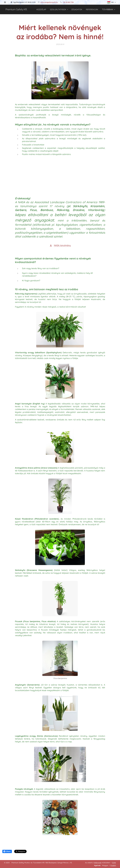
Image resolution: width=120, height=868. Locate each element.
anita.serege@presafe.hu (49, 2)
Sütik (114, 863)
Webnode (98, 863)
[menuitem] (55, 9)
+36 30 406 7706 (68, 2)
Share (7, 851)
